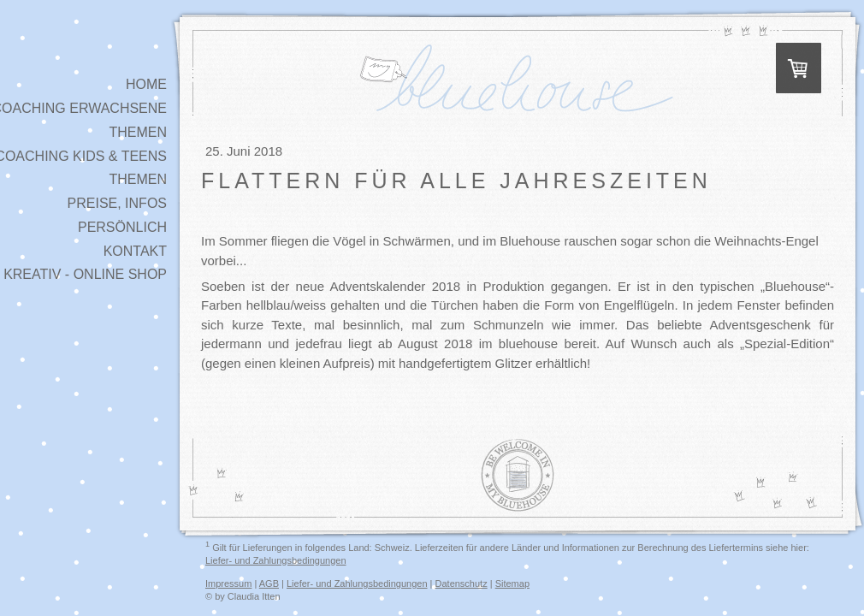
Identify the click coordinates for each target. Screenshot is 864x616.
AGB (269, 583)
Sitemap (512, 583)
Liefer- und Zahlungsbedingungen (276, 560)
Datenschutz (462, 583)
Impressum (228, 583)
